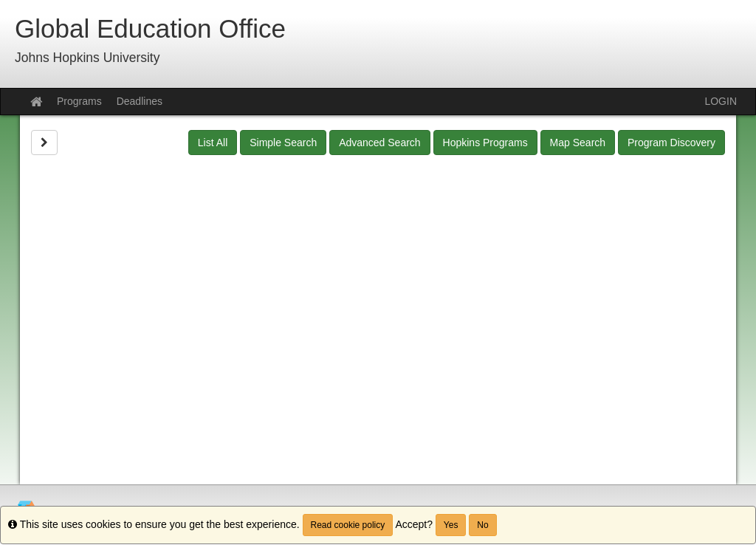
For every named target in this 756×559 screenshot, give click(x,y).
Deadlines (140, 101)
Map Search (578, 143)
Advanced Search (380, 143)
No (482, 525)
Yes (451, 525)
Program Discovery (671, 143)
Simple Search (283, 143)
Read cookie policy (348, 525)
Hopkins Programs (485, 143)
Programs (79, 101)
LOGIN (721, 101)
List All (213, 143)
